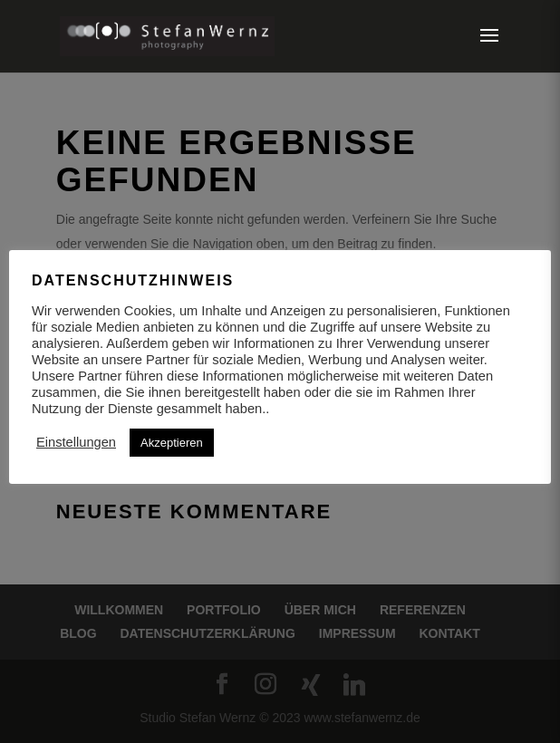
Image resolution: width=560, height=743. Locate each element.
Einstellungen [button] (76, 442)
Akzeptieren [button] (172, 443)
